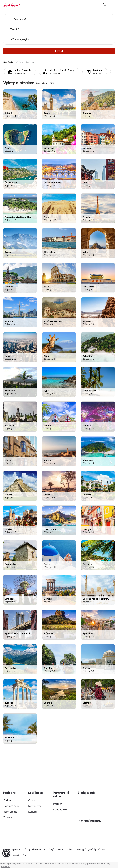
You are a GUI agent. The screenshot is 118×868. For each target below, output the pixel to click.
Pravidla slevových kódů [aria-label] (15, 855)
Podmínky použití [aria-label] (11, 849)
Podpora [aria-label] (8, 787)
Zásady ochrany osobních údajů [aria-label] (39, 849)
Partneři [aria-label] (58, 791)
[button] (6, 853)
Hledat (59, 51)
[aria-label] (12, 5)
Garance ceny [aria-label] (11, 793)
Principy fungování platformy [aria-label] (91, 849)
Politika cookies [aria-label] (65, 849)
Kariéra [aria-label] (32, 799)
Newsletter (35, 793)
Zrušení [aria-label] (8, 804)
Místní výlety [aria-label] (9, 62)
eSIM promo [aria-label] (10, 799)
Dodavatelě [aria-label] (60, 797)
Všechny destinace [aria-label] (26, 62)
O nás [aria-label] (32, 787)
